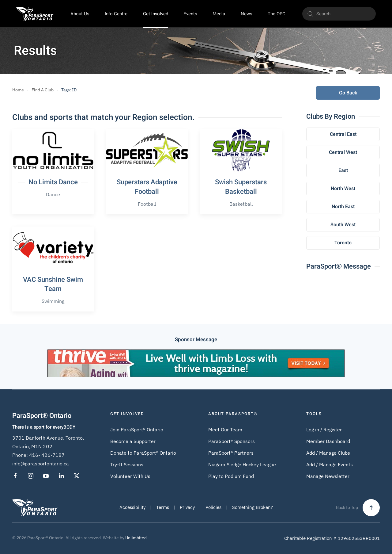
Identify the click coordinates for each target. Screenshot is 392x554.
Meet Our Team (225, 430)
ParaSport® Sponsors (232, 441)
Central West (343, 152)
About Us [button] (80, 14)
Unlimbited (136, 538)
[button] (371, 508)
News (247, 14)
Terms (163, 507)
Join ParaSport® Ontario (137, 430)
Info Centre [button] (116, 14)
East (343, 170)
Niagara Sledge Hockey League (242, 464)
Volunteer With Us (130, 476)
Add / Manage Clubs (328, 453)
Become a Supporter (133, 441)
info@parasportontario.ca (41, 464)
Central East (343, 134)
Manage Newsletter (328, 476)
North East (343, 207)
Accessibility (132, 507)
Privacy (187, 507)
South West (343, 225)
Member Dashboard (328, 441)
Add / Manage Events (330, 464)
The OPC (277, 14)
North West (343, 189)
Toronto (343, 243)
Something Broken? (253, 507)
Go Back (348, 93)
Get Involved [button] (156, 14)
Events (190, 14)
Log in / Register (324, 430)
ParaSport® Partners (231, 453)
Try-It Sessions (127, 464)
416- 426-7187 (47, 455)
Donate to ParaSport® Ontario (143, 453)
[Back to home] (35, 14)
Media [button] (219, 14)
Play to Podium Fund (231, 476)
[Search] (339, 14)
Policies (213, 507)
